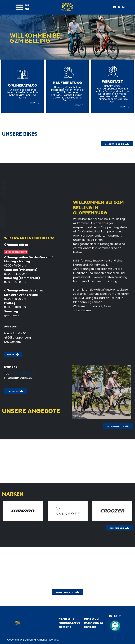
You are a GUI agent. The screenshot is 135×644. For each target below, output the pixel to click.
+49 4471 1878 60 (22, 374)
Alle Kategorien (114, 144)
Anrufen (13, 391)
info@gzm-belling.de (18, 378)
